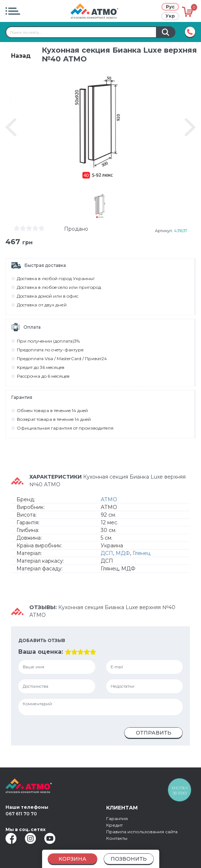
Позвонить (129, 859)
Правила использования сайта (142, 832)
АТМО (109, 499)
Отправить (154, 733)
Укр (170, 16)
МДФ (123, 553)
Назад (21, 56)
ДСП (107, 553)
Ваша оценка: (41, 652)
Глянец (142, 553)
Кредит (114, 825)
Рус (170, 7)
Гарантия (117, 818)
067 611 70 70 (21, 814)
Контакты (117, 838)
